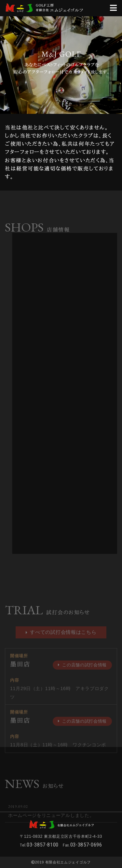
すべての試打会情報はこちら (61, 637)
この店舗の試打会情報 (82, 670)
